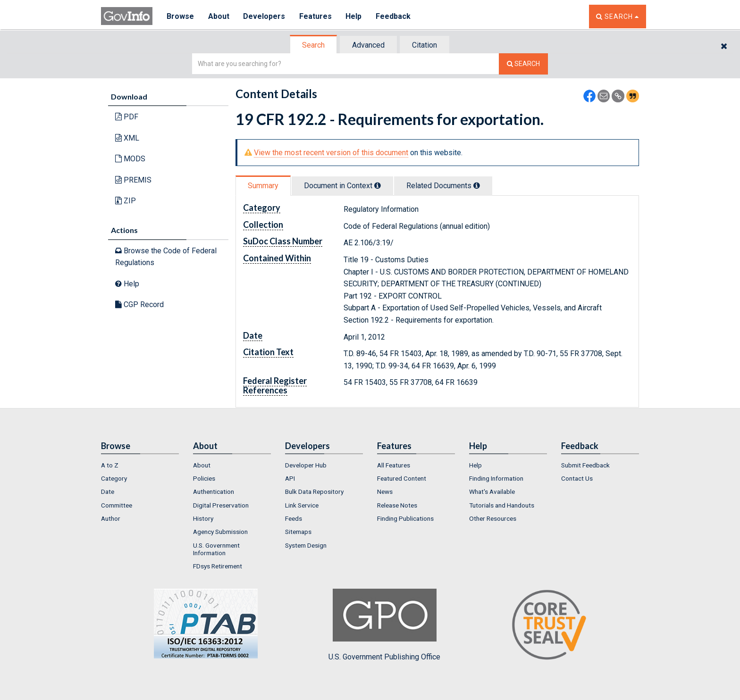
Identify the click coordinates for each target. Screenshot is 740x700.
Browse (180, 16)
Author (111, 518)
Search (313, 45)
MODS (130, 159)
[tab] (314, 45)
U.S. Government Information (216, 549)
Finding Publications (405, 518)
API (290, 478)
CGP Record (139, 304)
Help (354, 16)
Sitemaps (298, 532)
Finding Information (496, 478)
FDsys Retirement (218, 566)
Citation (425, 45)
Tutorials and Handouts (502, 505)
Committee (117, 505)
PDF (127, 117)
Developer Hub (306, 465)
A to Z (110, 465)
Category (114, 478)
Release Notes (397, 505)
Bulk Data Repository (314, 492)
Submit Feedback (585, 465)
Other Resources (493, 518)
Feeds (294, 518)
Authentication (214, 492)
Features (316, 16)
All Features (394, 465)
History (203, 518)
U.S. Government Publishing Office (384, 625)
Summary (263, 186)
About (219, 16)
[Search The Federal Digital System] (523, 64)
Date (108, 492)
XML (127, 138)
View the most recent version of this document (331, 153)
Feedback (394, 16)
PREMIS (133, 180)
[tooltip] (378, 185)
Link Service (302, 505)
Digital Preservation (221, 505)
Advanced (368, 45)
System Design (306, 545)
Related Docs (443, 186)
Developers (265, 16)
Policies (204, 478)
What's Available (492, 492)
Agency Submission (220, 532)
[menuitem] (140, 465)
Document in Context (342, 186)
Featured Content (402, 478)
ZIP (126, 201)
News (385, 492)
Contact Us (577, 478)
